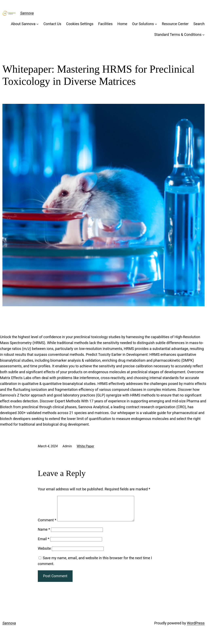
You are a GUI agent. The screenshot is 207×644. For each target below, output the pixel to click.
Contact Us (52, 24)
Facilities (105, 24)
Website (44, 553)
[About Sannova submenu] (37, 24)
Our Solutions (143, 24)
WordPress (196, 628)
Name (44, 534)
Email (44, 544)
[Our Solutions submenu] (156, 24)
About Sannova (23, 24)
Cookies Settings (80, 24)
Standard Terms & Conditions (178, 35)
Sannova (27, 13)
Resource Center (175, 24)
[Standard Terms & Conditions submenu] (203, 35)
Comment (47, 525)
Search (199, 24)
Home (122, 24)
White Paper (86, 446)
